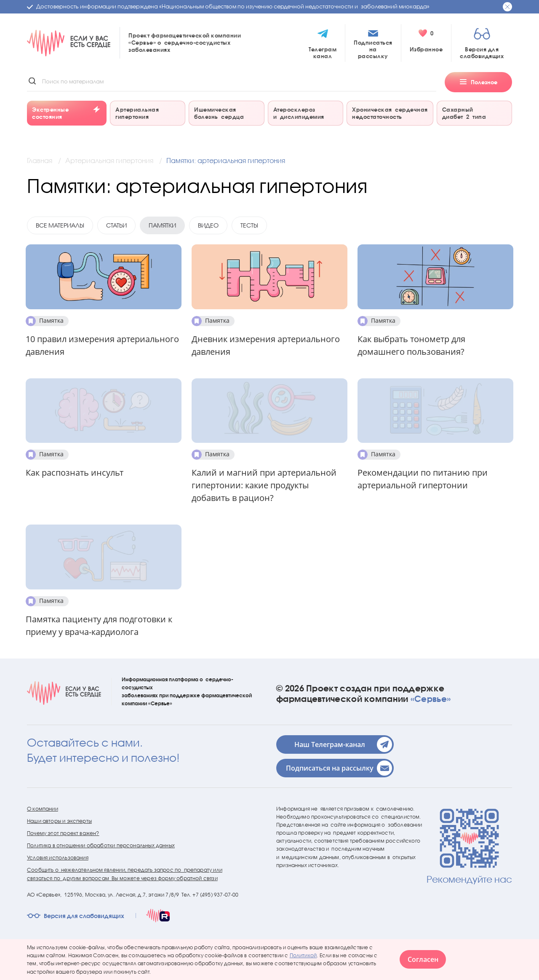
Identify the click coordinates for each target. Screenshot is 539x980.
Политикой (303, 955)
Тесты (249, 225)
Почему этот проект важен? (63, 833)
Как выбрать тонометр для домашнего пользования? (411, 345)
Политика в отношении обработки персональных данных (101, 845)
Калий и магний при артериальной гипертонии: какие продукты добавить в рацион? (264, 485)
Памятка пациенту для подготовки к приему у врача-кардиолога (99, 625)
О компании (43, 809)
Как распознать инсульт (75, 473)
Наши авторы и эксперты (59, 821)
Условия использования (58, 858)
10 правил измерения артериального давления (102, 345)
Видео (208, 225)
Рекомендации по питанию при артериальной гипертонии (423, 479)
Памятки (162, 225)
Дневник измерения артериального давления (266, 345)
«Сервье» (431, 699)
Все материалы (60, 225)
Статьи (116, 225)
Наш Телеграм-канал (342, 744)
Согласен (423, 959)
